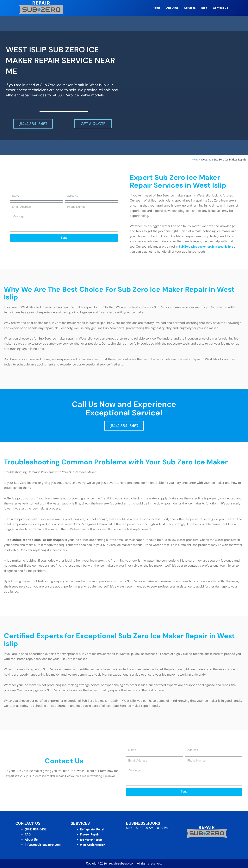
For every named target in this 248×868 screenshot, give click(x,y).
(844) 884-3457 (36, 829)
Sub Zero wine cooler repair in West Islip (207, 247)
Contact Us (220, 8)
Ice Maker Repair (92, 840)
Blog (204, 8)
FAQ (28, 834)
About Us (172, 8)
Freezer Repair (90, 834)
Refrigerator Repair (93, 829)
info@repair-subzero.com (43, 845)
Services (190, 8)
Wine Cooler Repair (93, 845)
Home (157, 8)
